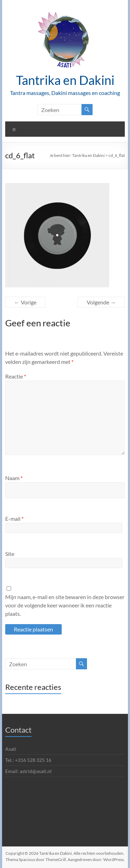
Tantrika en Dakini (65, 80)
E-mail (14, 519)
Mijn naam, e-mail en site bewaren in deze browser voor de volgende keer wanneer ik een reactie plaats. (65, 605)
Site (10, 554)
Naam (14, 478)
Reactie (16, 376)
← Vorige (25, 302)
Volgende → (101, 302)
